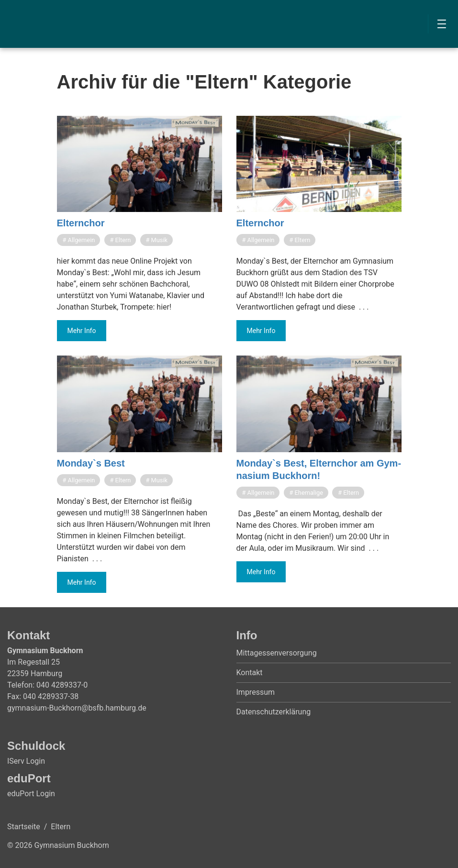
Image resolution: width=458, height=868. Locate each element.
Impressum (256, 692)
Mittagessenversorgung (277, 653)
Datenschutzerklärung (274, 712)
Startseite (24, 827)
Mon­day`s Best (91, 463)
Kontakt (250, 673)
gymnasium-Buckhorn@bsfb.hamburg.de (77, 708)
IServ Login (26, 761)
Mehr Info (82, 331)
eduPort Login (31, 794)
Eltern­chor (81, 223)
